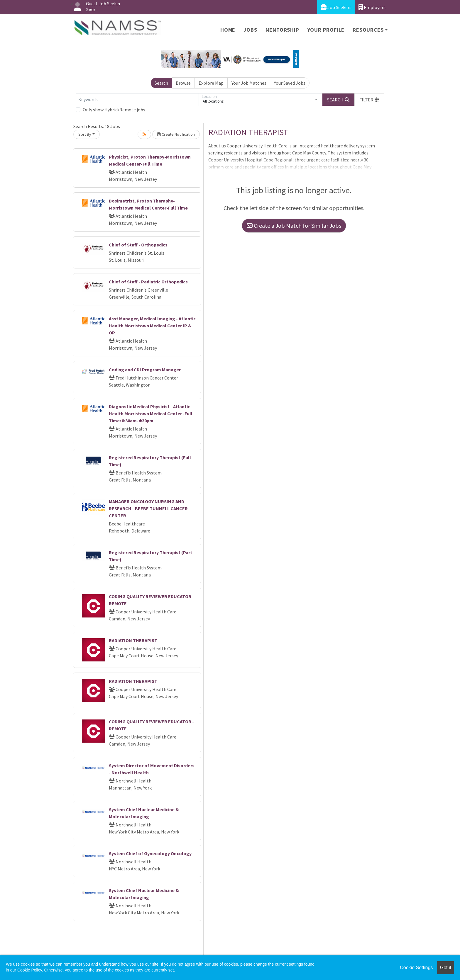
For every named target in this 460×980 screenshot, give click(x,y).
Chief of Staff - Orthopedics (138, 245)
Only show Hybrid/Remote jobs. (114, 110)
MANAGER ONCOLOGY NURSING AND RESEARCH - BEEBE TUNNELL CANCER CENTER (148, 508)
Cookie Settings (416, 968)
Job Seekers (336, 7)
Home (228, 30)
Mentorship (282, 30)
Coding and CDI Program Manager (145, 370)
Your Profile (326, 30)
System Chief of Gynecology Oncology (150, 853)
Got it (446, 968)
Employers (372, 7)
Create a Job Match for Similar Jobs (294, 226)
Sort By (85, 134)
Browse (183, 83)
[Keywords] (137, 100)
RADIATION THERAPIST (133, 640)
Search (161, 83)
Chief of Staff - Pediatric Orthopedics (148, 282)
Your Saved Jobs (290, 83)
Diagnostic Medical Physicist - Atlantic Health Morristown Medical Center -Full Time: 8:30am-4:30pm (151, 414)
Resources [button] (368, 30)
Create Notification (176, 134)
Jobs (250, 30)
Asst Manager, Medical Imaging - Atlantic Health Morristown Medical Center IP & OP (152, 326)
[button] (369, 100)
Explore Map (211, 83)
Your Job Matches (249, 83)
